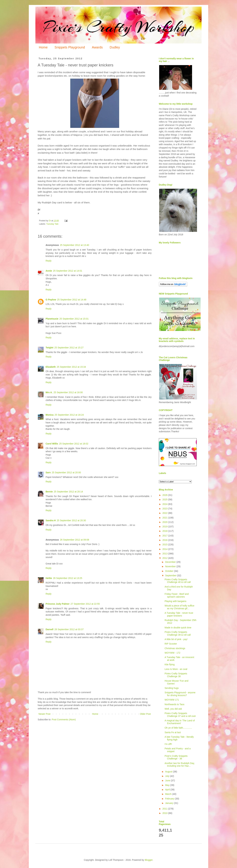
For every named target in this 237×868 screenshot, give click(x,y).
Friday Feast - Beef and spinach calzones (177, 595)
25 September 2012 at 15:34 (71, 367)
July (167, 776)
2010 (165, 813)
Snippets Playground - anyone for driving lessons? (180, 694)
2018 (165, 531)
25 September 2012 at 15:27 (69, 348)
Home (43, 47)
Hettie (49, 578)
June (168, 780)
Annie (49, 271)
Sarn (48, 472)
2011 (165, 809)
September (171, 575)
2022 (165, 513)
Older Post (145, 714)
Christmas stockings (175, 648)
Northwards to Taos (174, 704)
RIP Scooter (171, 644)
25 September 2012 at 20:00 (66, 472)
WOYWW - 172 (172, 653)
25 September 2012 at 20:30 (71, 520)
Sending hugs (172, 688)
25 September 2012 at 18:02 (74, 444)
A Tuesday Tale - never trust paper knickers (179, 614)
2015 (165, 544)
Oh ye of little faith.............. (178, 728)
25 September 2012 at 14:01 (68, 271)
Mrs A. (49, 392)
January (170, 803)
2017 (165, 536)
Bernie (49, 492)
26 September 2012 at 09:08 (74, 540)
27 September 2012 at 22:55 (85, 604)
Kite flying (170, 664)
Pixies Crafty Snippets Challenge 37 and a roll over (180, 715)
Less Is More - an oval (176, 669)
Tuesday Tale (52, 224)
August (169, 772)
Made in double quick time (178, 628)
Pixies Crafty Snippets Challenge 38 (176, 675)
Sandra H (51, 520)
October (170, 571)
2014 (165, 549)
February (170, 799)
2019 (165, 527)
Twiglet (49, 348)
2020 (165, 522)
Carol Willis (52, 444)
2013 (165, 554)
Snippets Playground (70, 47)
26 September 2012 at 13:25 (68, 578)
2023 (165, 509)
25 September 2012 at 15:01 (74, 319)
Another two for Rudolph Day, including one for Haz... (180, 765)
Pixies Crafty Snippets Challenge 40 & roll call (178, 581)
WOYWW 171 (172, 700)
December (171, 562)
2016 (165, 540)
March (169, 794)
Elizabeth (51, 367)
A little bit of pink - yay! (176, 639)
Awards (97, 47)
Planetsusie (52, 319)
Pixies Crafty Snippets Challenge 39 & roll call (178, 633)
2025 (165, 500)
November (171, 566)
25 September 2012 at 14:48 (72, 300)
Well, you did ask (173, 709)
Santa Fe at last (173, 732)
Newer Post (44, 714)
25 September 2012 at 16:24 (69, 415)
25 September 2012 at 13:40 (74, 245)
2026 (165, 495)
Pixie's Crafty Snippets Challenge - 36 (176, 757)
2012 (165, 558)
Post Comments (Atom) (64, 720)
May (168, 785)
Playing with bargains (175, 601)
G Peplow (51, 300)
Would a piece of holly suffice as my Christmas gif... (179, 607)
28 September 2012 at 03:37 (69, 629)
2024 (165, 504)
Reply (49, 261)
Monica (50, 415)
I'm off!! (168, 744)
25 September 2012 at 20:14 (68, 492)
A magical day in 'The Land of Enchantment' (180, 722)
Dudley (115, 47)
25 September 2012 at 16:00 (68, 392)
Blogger (149, 860)
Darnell (49, 629)
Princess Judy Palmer (58, 604)
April (168, 790)
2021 (165, 518)
